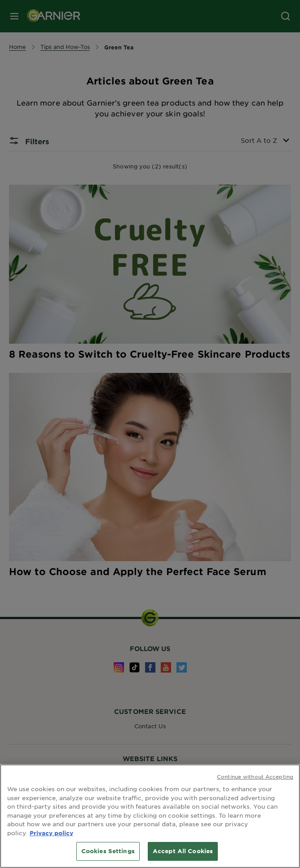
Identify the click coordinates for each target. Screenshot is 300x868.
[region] (150, 816)
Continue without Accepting (255, 776)
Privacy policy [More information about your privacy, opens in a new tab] (51, 833)
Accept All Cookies (183, 851)
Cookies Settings (108, 851)
